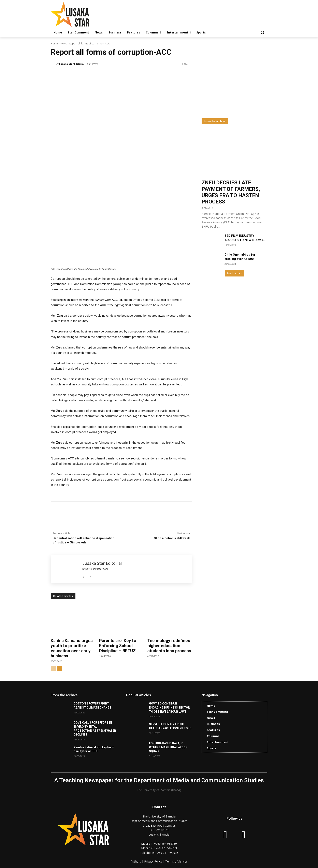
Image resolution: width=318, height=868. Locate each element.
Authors (136, 861)
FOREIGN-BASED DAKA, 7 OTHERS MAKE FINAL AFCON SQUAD (168, 747)
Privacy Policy (154, 861)
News (64, 44)
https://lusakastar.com (95, 569)
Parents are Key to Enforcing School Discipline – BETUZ (118, 646)
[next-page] (60, 669)
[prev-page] (53, 669)
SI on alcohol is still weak (172, 538)
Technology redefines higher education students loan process (169, 646)
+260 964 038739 (165, 844)
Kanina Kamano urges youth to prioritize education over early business (72, 648)
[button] (262, 32)
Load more (234, 273)
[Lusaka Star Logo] (83, 14)
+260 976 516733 (165, 848)
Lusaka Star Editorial (72, 64)
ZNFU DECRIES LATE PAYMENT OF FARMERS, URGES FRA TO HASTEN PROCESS (231, 192)
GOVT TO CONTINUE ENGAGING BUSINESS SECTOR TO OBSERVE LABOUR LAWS (169, 707)
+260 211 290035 (167, 853)
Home (54, 44)
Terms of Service (176, 861)
